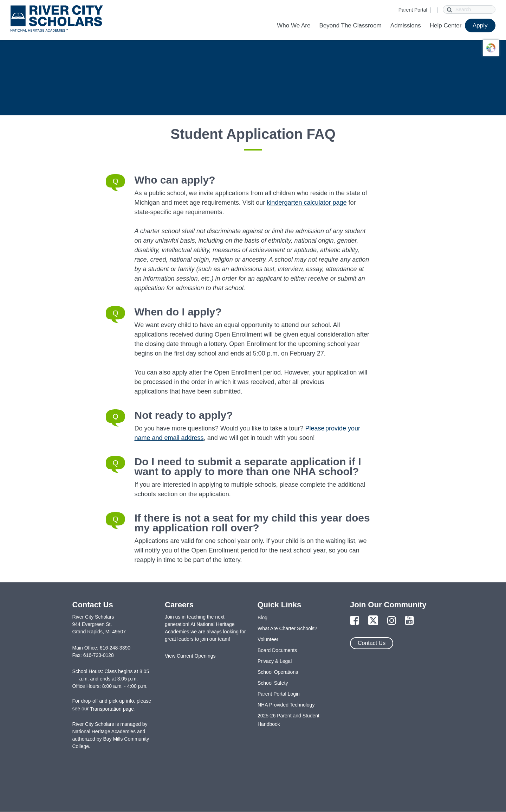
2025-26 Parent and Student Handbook (288, 720)
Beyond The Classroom (350, 25)
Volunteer (268, 639)
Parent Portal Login (279, 694)
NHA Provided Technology (286, 705)
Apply (480, 25)
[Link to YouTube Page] (409, 621)
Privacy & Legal (275, 661)
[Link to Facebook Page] (355, 621)
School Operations (278, 672)
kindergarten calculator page (307, 203)
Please (315, 428)
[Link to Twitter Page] (373, 621)
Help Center (446, 25)
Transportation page (112, 709)
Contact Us (372, 643)
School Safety (273, 683)
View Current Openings (190, 656)
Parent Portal (413, 10)
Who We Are (294, 25)
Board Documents (277, 650)
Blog (262, 618)
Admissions (406, 25)
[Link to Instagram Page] (392, 621)
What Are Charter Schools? (287, 628)
